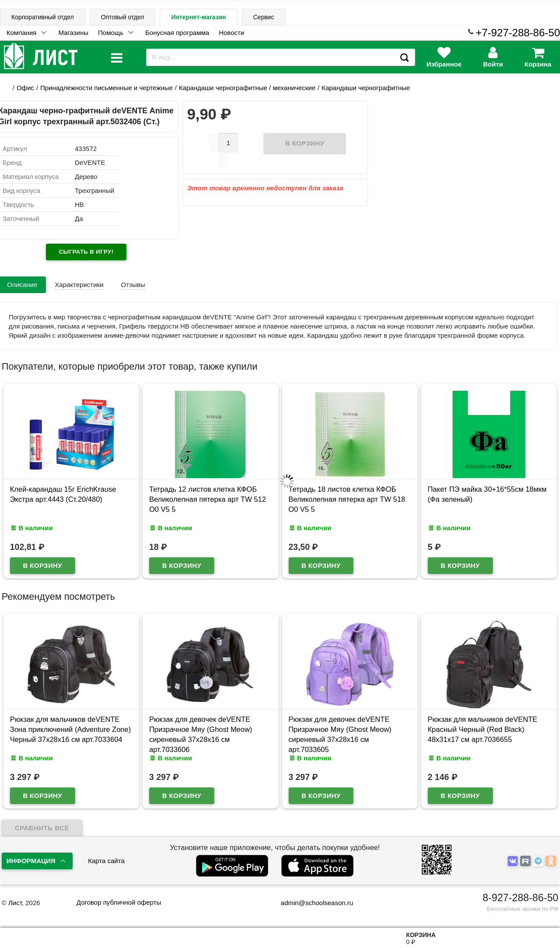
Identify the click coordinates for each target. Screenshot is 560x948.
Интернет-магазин (198, 17)
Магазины (73, 33)
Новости (231, 33)
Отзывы (133, 285)
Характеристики (79, 285)
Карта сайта (106, 861)
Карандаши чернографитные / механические (247, 88)
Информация (31, 861)
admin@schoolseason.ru (311, 903)
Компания (22, 33)
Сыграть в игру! (86, 252)
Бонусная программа (177, 33)
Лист (15, 903)
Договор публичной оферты (119, 902)
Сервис (264, 17)
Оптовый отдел (123, 17)
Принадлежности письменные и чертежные (107, 88)
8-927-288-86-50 (520, 898)
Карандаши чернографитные (366, 88)
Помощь (111, 33)
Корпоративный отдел (43, 17)
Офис (25, 88)
